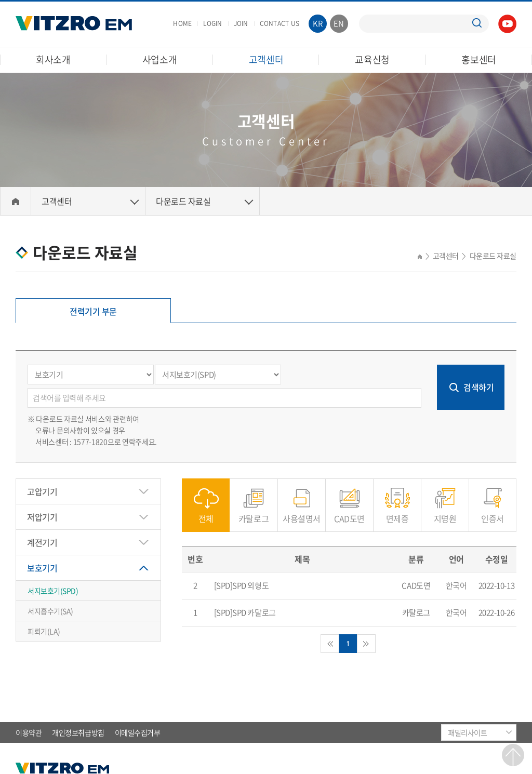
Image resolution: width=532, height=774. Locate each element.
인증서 (493, 513)
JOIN (241, 23)
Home (16, 201)
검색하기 (478, 387)
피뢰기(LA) (44, 631)
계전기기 (42, 542)
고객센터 (266, 59)
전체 (206, 513)
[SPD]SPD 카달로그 (245, 612)
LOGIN (212, 23)
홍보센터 (479, 59)
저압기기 (42, 517)
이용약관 (29, 732)
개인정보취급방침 (78, 732)
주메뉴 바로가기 (0, 0)
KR (318, 23)
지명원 (445, 513)
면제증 (397, 513)
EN (339, 23)
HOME (182, 23)
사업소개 (160, 59)
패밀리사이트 (467, 732)
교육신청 (372, 59)
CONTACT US (280, 23)
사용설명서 (302, 513)
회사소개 (53, 59)
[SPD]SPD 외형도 (242, 585)
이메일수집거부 (138, 732)
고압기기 (42, 491)
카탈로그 (254, 513)
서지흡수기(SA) (50, 611)
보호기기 (42, 568)
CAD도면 (349, 513)
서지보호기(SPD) (53, 591)
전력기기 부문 (93, 311)
